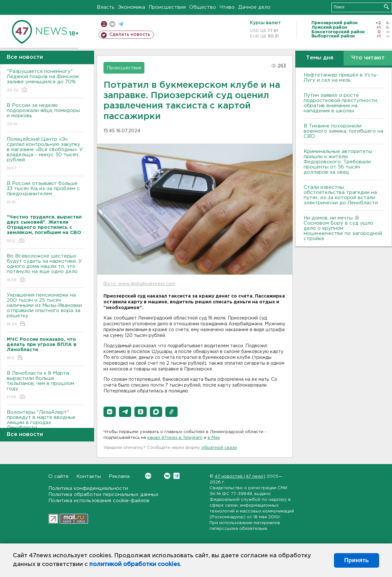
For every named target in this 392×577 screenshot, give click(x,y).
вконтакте (112, 24)
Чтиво (227, 7)
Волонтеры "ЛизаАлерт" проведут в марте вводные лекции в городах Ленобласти (45, 425)
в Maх (214, 438)
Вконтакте (148, 476)
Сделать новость (130, 35)
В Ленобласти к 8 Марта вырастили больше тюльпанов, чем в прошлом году (45, 385)
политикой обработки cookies (135, 564)
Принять (357, 560)
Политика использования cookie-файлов (99, 501)
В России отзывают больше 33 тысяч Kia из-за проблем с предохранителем (45, 193)
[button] (110, 412)
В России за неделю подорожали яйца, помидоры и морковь (45, 115)
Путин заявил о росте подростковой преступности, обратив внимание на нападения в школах (341, 103)
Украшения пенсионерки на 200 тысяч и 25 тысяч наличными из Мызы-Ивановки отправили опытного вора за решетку (45, 310)
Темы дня (320, 58)
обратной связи (219, 448)
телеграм (121, 24)
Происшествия (167, 7)
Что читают (368, 58)
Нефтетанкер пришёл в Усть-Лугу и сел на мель (341, 78)
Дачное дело (254, 7)
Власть (106, 7)
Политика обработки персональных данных (103, 495)
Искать (386, 7)
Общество (203, 7)
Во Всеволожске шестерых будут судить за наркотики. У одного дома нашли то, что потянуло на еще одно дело (45, 268)
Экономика (132, 7)
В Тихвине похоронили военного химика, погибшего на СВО (343, 131)
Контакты (89, 476)
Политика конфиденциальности (88, 488)
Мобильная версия (104, 24)
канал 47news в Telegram (175, 438)
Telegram (176, 476)
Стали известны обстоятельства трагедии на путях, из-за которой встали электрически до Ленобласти (341, 195)
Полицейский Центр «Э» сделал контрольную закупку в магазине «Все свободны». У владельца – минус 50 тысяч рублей (45, 154)
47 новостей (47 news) (240, 476)
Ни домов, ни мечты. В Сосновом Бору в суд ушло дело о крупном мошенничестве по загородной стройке (343, 228)
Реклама (119, 476)
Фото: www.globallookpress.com (139, 284)
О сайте (59, 476)
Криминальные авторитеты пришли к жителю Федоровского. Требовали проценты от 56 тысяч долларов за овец (338, 162)
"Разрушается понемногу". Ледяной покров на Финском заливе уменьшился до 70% (45, 81)
